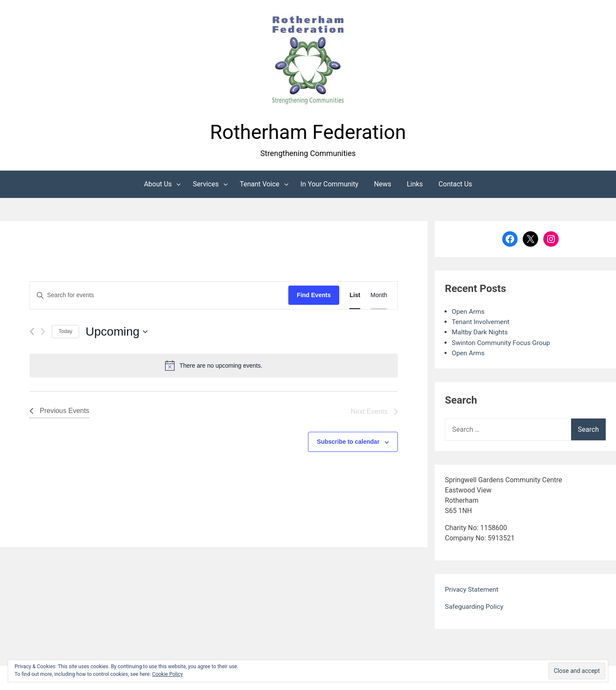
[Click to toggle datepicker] (117, 333)
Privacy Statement (472, 590)
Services (206, 185)
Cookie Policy (168, 674)
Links (415, 185)
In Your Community (329, 185)
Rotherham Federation (308, 133)
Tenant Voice (259, 185)
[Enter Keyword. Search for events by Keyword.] (159, 296)
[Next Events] (43, 332)
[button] (308, 61)
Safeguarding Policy (475, 607)
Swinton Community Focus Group (503, 343)
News (382, 185)
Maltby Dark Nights (481, 333)
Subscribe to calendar (348, 442)
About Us (158, 185)
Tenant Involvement (481, 323)
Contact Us (455, 185)
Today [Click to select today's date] (65, 332)
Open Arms (469, 312)
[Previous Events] (32, 332)
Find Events (314, 296)
